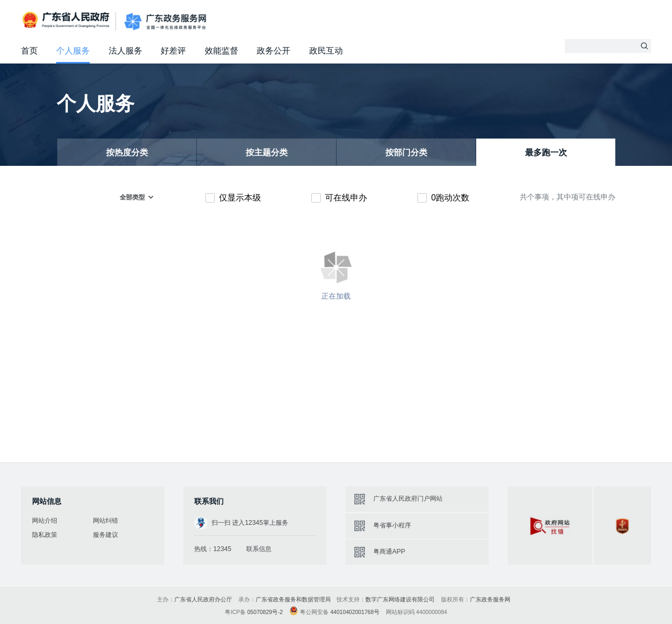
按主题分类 (267, 152)
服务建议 (106, 535)
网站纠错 (106, 521)
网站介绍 (45, 521)
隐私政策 (45, 535)
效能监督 (222, 51)
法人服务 (125, 51)
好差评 (173, 51)
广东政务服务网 (165, 22)
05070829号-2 (265, 612)
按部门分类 (406, 152)
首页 (29, 51)
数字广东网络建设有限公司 (400, 599)
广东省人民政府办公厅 (203, 599)
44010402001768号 (355, 612)
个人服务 (73, 51)
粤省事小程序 (392, 525)
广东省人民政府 (67, 21)
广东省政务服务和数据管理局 (293, 599)
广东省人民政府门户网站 (408, 499)
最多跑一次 (546, 152)
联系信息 (259, 549)
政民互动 (326, 51)
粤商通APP (389, 552)
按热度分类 (127, 152)
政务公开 (274, 51)
